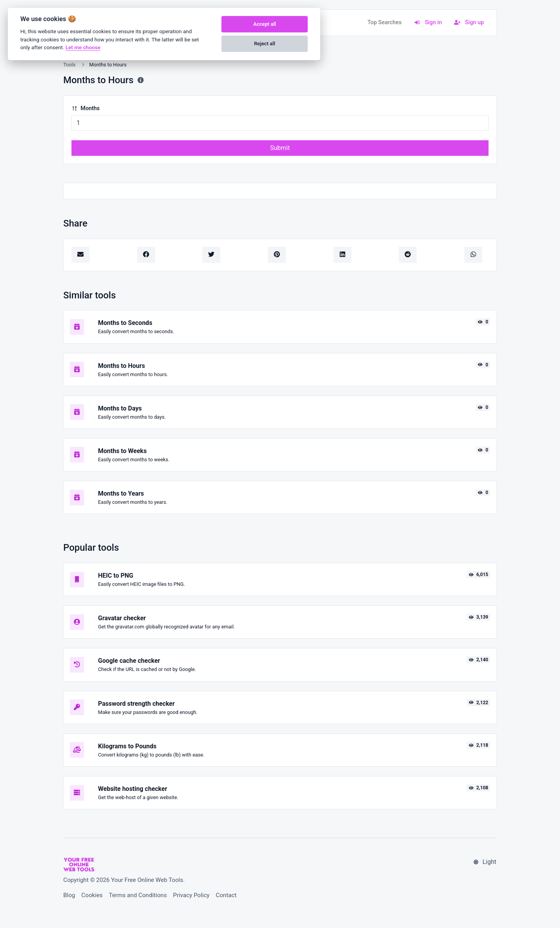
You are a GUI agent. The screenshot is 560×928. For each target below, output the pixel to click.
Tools (69, 65)
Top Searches (384, 22)
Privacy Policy (191, 895)
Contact (226, 895)
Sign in (428, 22)
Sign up (469, 22)
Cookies (92, 895)
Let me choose (83, 47)
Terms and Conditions (138, 895)
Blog (69, 895)
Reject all (265, 44)
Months (86, 108)
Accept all (264, 24)
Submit (280, 148)
